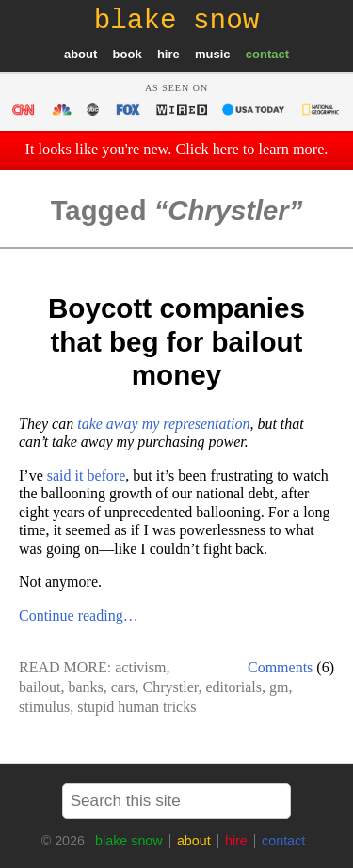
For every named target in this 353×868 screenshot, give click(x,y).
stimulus (44, 707)
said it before (87, 475)
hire (168, 54)
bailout (40, 687)
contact (267, 54)
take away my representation (163, 424)
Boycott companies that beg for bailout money (176, 341)
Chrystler (171, 687)
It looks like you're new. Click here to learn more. (177, 150)
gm (279, 687)
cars (123, 687)
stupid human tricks (136, 707)
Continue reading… (79, 615)
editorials (233, 687)
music (213, 54)
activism (140, 667)
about (80, 54)
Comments (280, 667)
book (128, 54)
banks (85, 687)
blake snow (129, 841)
